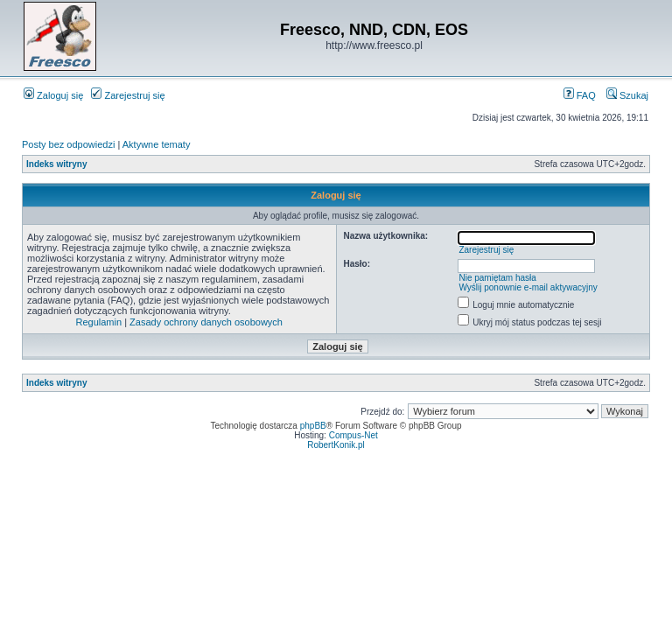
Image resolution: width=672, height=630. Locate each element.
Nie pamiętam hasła (497, 278)
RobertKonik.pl (336, 445)
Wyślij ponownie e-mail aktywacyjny (528, 287)
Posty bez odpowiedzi (68, 144)
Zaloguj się (53, 95)
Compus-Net (353, 435)
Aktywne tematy (157, 144)
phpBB (313, 426)
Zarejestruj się (128, 95)
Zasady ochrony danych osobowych (206, 322)
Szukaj (627, 95)
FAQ (580, 95)
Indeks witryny (56, 164)
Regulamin (99, 322)
